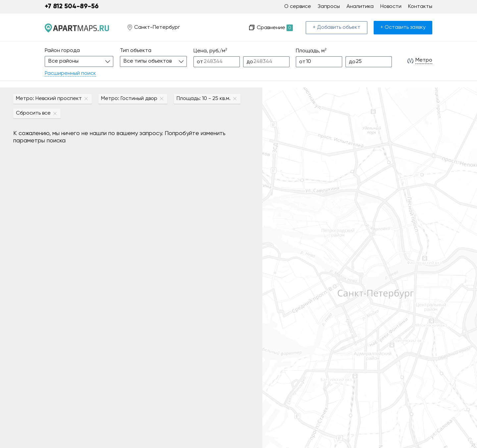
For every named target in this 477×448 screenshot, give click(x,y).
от (200, 62)
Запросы (329, 7)
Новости (391, 7)
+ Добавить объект (337, 27)
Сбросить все (33, 113)
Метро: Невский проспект (49, 99)
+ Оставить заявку (403, 27)
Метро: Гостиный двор (129, 99)
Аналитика (360, 7)
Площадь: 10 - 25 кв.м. (204, 99)
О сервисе (298, 7)
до (250, 62)
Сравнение (275, 28)
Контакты (420, 7)
